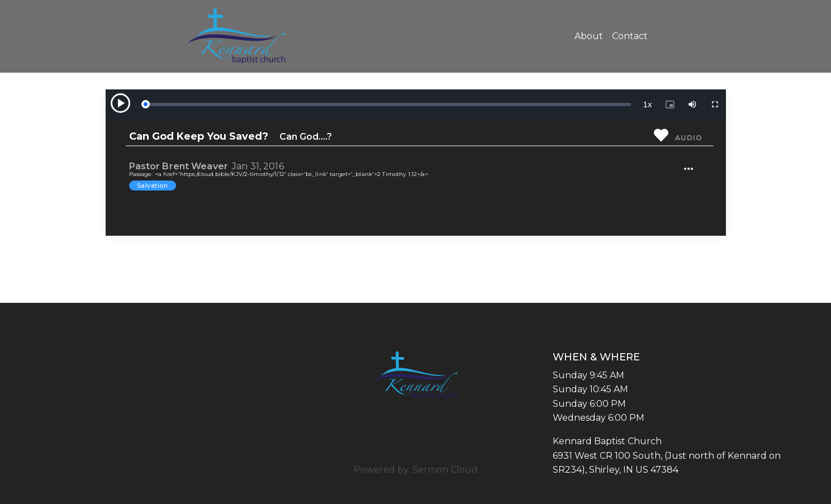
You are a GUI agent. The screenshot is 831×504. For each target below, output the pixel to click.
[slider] (388, 104)
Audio (688, 138)
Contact (630, 36)
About (589, 36)
